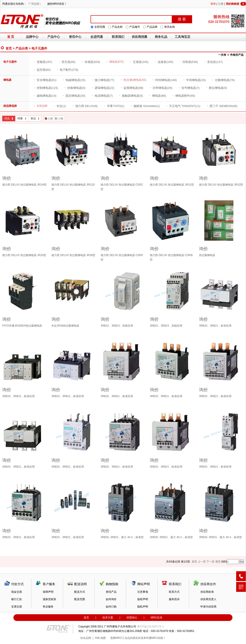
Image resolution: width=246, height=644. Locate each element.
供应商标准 (207, 592)
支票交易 (17, 607)
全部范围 (100, 27)
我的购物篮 (236, 4)
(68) (132, 88)
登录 (213, 4)
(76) (223, 80)
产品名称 (117, 27)
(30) (74, 96)
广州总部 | (35, 4)
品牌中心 (32, 37)
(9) (85, 106)
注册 (221, 4)
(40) (184, 96)
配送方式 (80, 592)
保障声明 (48, 592)
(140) (165, 80)
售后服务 (48, 607)
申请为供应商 (208, 607)
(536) (189, 62)
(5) (131, 96)
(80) (67, 62)
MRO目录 (157, 618)
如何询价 (111, 599)
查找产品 (111, 592)
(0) (75, 88)
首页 (9, 48)
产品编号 (135, 27)
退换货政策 (49, 599)
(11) (183, 106)
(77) (103, 80)
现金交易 (17, 592)
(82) (42, 70)
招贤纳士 (132, 618)
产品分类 (22, 48)
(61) (45, 80)
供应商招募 (140, 37)
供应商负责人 (208, 599)
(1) (60, 106)
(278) (67, 70)
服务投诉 (174, 599)
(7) (189, 88)
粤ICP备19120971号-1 (151, 627)
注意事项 (143, 592)
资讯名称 (170, 27)
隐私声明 (143, 607)
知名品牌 (86, 638)
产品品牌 (152, 27)
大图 (49, 119)
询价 (7, 178)
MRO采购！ (159, 638)
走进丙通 (97, 37)
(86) (158, 96)
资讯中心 (75, 37)
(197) (43, 62)
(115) (46, 88)
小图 (59, 119)
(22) (103, 88)
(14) (45, 96)
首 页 (11, 37)
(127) (213, 62)
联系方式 (174, 592)
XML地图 (100, 638)
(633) (91, 62)
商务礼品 (161, 37)
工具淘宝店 (182, 37)
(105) (139, 62)
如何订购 (111, 607)
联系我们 (118, 37)
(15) (74, 80)
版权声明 (143, 599)
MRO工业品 (123, 638)
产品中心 (54, 37)
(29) (161, 88)
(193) (164, 62)
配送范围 (80, 599)
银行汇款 (17, 599)
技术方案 (108, 618)
